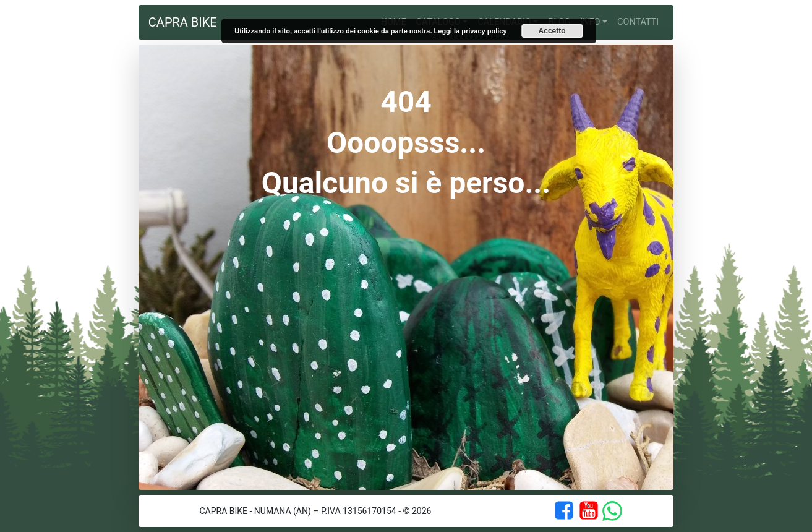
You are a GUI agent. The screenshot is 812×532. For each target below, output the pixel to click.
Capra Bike (183, 22)
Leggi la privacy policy (471, 31)
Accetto (552, 31)
